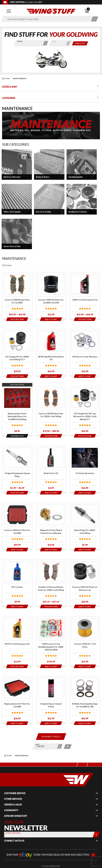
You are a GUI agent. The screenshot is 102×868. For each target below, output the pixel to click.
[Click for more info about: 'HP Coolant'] (17, 583)
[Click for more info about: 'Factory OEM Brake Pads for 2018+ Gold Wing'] (51, 411)
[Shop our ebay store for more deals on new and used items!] (51, 854)
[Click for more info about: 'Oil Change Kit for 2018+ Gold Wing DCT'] (17, 353)
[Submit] (96, 835)
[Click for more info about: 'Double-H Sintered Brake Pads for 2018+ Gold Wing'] (51, 583)
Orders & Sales (13, 805)
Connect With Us (14, 841)
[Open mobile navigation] (9, 11)
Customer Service (15, 793)
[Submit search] (95, 19)
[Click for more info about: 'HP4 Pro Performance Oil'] (17, 641)
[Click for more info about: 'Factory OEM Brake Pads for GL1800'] (17, 296)
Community (11, 810)
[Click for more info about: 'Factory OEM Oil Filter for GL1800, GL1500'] (51, 296)
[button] (17, 165)
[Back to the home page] (51, 11)
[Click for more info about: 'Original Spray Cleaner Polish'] (51, 700)
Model (20, 41)
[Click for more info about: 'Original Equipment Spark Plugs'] (17, 469)
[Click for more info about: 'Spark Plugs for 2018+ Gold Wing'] (85, 526)
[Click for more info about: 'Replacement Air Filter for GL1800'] (17, 700)
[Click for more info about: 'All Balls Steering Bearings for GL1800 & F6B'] (85, 700)
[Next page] (68, 747)
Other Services (13, 799)
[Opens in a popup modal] (17, 319)
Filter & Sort (10, 87)
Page (37, 744)
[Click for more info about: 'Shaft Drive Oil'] (51, 469)
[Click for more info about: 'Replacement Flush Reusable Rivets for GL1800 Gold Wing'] (17, 411)
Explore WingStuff (16, 816)
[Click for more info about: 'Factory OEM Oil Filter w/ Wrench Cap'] (85, 583)
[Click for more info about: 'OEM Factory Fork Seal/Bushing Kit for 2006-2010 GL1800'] (51, 641)
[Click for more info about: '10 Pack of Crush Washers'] (85, 353)
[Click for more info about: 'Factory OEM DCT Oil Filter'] (85, 641)
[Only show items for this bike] (80, 43)
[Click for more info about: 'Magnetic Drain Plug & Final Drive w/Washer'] (51, 526)
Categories (9, 98)
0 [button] (88, 9)
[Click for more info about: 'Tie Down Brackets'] (85, 469)
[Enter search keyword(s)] (47, 19)
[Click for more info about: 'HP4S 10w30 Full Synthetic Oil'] (51, 353)
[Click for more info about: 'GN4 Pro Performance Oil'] (85, 296)
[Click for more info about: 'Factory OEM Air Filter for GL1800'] (17, 526)
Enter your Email (13, 833)
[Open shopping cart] (92, 11)
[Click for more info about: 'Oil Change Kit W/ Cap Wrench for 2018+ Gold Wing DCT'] (85, 411)
